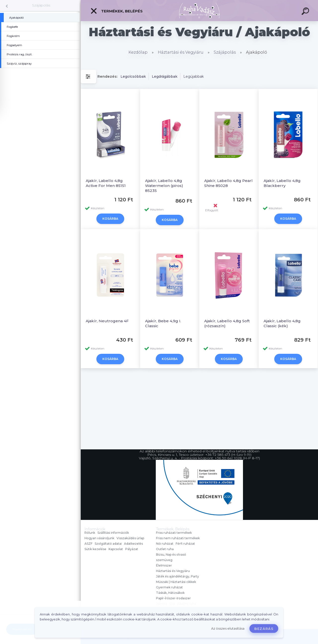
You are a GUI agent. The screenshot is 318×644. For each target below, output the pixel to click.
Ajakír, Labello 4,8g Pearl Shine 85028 (228, 183)
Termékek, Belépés (116, 11)
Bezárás (264, 629)
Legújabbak (194, 76)
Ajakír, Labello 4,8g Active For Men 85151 (106, 183)
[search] (306, 12)
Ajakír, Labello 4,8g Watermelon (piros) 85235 (164, 186)
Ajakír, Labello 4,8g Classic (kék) (282, 323)
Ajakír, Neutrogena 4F (107, 321)
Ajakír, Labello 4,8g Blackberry (282, 183)
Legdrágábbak (165, 76)
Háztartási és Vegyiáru (181, 52)
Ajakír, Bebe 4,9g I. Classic (163, 323)
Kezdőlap (138, 52)
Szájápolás (41, 5)
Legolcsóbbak (133, 76)
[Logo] (199, 11)
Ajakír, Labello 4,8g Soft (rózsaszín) (227, 323)
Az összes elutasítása (228, 628)
